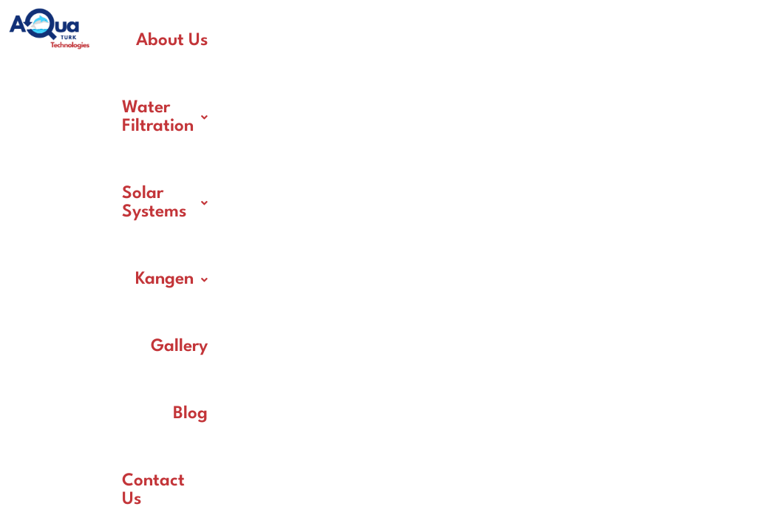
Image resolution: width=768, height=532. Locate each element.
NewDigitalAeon (549, 396)
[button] (349, 41)
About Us (217, 41)
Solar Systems (506, 41)
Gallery (465, 108)
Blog (537, 108)
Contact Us (624, 108)
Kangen (631, 41)
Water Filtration (349, 41)
